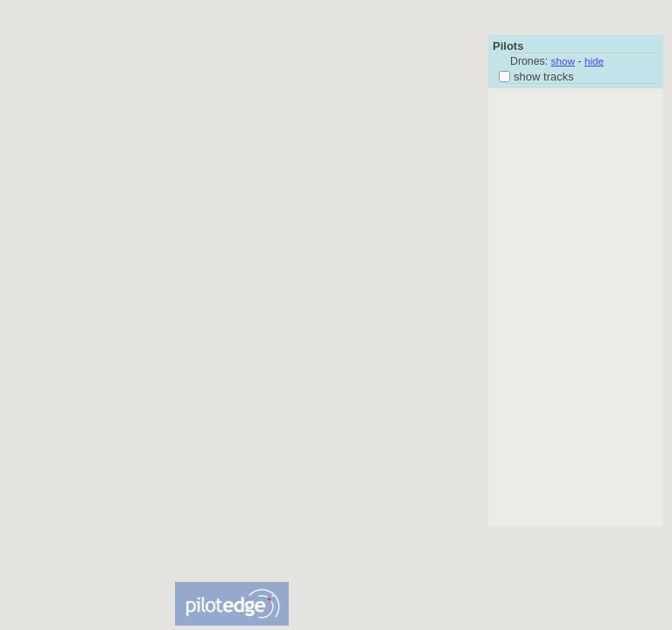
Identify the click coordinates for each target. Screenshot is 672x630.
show (563, 61)
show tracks (536, 77)
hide (594, 61)
